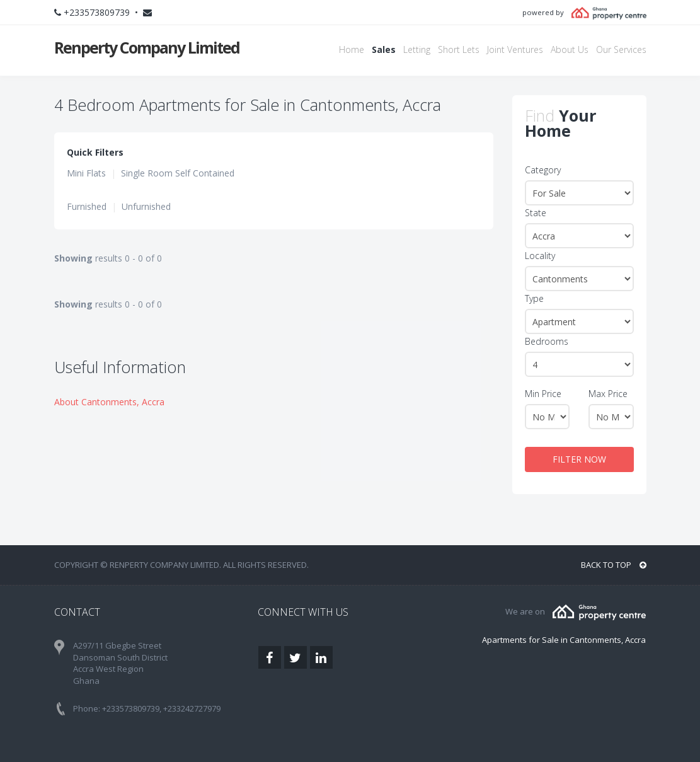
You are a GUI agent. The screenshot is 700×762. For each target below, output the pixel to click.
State (536, 213)
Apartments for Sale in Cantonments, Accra (564, 640)
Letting (417, 49)
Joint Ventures (515, 49)
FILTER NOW (579, 459)
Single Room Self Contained (178, 173)
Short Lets (459, 49)
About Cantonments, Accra (109, 402)
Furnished (87, 206)
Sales (384, 49)
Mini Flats (86, 173)
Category (543, 170)
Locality (540, 256)
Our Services (621, 49)
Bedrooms (547, 341)
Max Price (608, 394)
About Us (570, 49)
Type (534, 298)
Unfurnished (146, 206)
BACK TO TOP (614, 565)
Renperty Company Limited (147, 47)
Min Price (543, 394)
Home (352, 49)
